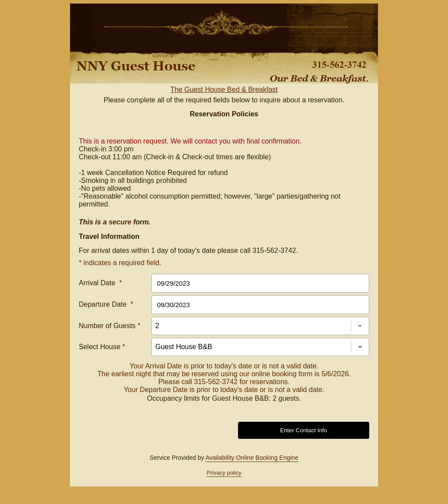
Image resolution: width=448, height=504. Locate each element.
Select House (102, 347)
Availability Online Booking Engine (252, 458)
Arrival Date (100, 283)
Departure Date (106, 304)
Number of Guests (110, 326)
